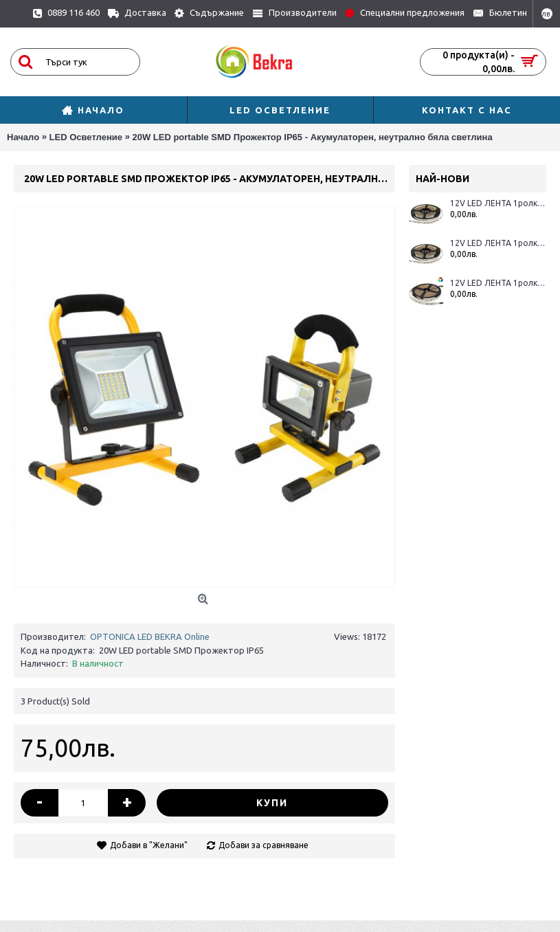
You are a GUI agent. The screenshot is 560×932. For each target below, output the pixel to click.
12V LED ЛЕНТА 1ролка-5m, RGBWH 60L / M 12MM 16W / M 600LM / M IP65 (498, 243)
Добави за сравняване (264, 845)
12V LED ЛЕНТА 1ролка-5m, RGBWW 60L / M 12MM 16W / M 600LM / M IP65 (498, 203)
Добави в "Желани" (149, 845)
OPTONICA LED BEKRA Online (150, 636)
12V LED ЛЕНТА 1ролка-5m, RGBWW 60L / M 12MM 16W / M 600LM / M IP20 (498, 283)
